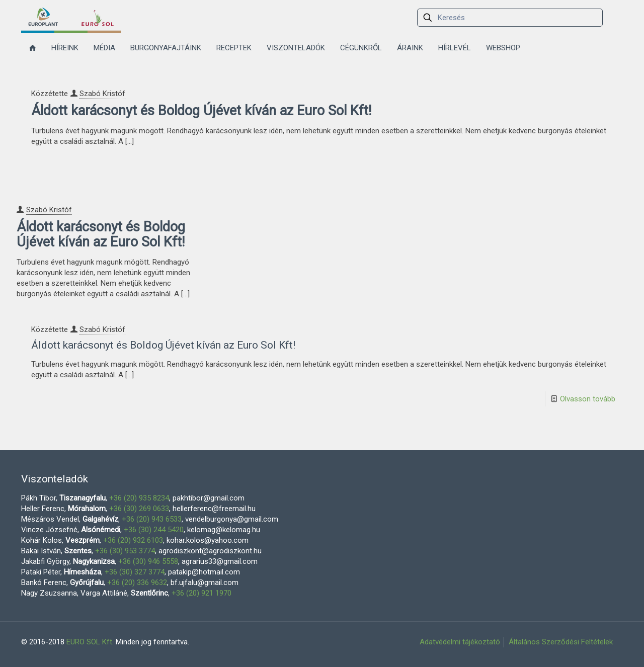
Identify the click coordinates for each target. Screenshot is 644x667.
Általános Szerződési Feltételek (561, 642)
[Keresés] (510, 18)
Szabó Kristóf (102, 94)
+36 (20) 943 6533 (152, 519)
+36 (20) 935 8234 (139, 498)
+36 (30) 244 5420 (154, 530)
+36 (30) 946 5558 (148, 561)
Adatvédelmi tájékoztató (460, 642)
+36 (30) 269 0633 (139, 509)
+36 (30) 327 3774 (135, 572)
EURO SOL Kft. (90, 642)
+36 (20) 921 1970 (202, 593)
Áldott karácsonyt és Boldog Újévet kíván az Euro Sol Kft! (201, 111)
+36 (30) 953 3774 (125, 551)
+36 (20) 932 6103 (133, 540)
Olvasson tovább (588, 399)
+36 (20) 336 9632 (137, 582)
